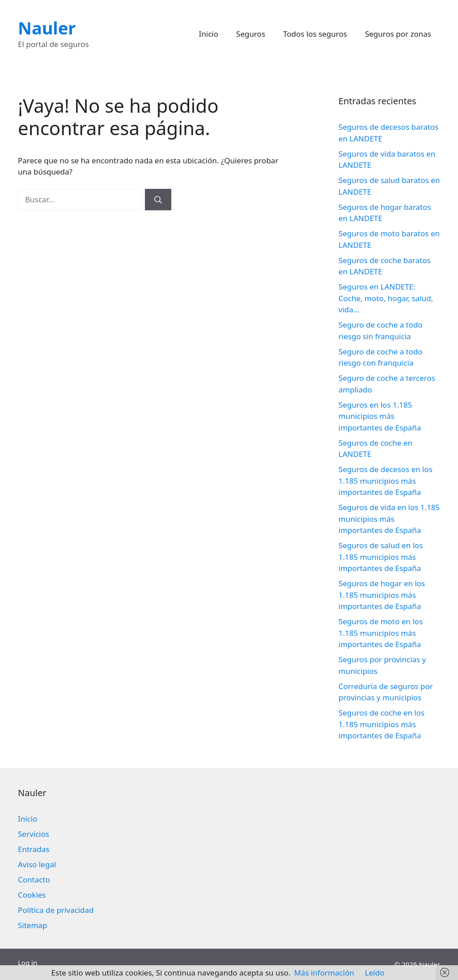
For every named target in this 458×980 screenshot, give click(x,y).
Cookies (32, 895)
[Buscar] (158, 200)
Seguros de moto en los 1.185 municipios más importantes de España (381, 633)
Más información (324, 973)
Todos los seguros (315, 34)
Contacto (34, 880)
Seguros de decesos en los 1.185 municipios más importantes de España (386, 481)
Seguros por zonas (398, 34)
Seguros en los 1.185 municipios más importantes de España (380, 416)
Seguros (251, 34)
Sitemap (32, 925)
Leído (375, 973)
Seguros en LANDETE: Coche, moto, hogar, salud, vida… (386, 298)
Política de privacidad (56, 910)
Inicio (209, 34)
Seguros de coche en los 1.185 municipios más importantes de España (382, 724)
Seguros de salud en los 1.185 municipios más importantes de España (381, 557)
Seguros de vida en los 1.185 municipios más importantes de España (389, 519)
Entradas (34, 849)
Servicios (34, 834)
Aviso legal (37, 864)
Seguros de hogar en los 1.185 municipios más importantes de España (382, 595)
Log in (28, 963)
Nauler (47, 28)
